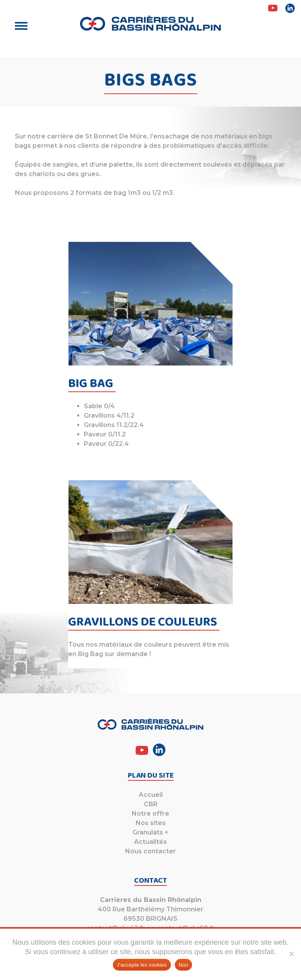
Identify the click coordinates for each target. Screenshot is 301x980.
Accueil (151, 795)
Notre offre (150, 814)
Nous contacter (150, 851)
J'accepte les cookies (142, 965)
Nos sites (151, 823)
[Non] (291, 954)
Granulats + (150, 832)
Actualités (150, 842)
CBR (151, 804)
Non (184, 965)
